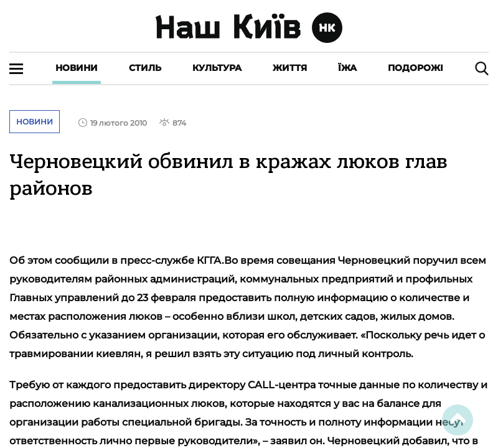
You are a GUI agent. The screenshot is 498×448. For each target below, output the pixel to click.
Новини (77, 68)
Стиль (145, 68)
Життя (290, 68)
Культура (217, 68)
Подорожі (416, 68)
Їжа (347, 68)
